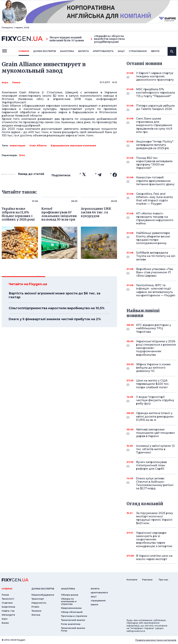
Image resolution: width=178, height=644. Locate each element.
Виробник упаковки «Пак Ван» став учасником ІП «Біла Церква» (155, 272)
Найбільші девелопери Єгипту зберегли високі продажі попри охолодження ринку (153, 238)
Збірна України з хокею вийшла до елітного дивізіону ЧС (153, 368)
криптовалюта (103, 51)
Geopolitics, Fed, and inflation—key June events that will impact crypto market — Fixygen (155, 199)
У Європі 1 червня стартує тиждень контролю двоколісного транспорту (155, 76)
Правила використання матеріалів (156, 640)
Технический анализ (73, 620)
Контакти (132, 580)
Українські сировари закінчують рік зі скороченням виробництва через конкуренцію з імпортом (154, 539)
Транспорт (38, 599)
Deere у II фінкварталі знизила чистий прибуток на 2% (55, 319)
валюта (84, 51)
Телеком (36, 611)
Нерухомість (39, 603)
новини (24, 51)
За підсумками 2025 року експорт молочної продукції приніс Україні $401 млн (155, 518)
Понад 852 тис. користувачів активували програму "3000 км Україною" (154, 163)
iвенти (155, 51)
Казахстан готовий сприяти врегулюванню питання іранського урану (155, 181)
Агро (5, 82)
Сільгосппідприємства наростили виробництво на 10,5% (57, 308)
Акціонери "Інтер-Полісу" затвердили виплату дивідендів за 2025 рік (155, 145)
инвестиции (17, 145)
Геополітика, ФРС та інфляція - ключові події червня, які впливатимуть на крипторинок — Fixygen (156, 290)
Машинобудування (43, 595)
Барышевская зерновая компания (73, 145)
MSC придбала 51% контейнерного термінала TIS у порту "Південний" (155, 93)
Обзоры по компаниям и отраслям (69, 601)
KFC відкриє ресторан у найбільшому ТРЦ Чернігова (154, 328)
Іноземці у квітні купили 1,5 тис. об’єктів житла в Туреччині (155, 449)
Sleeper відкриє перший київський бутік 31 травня (65, 39)
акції (121, 51)
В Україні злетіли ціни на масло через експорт (154, 557)
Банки (5, 623)
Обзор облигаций (72, 612)
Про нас (163, 580)
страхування (138, 51)
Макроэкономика (71, 608)
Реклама (147, 580)
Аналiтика (67, 51)
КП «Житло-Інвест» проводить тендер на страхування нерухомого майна (155, 219)
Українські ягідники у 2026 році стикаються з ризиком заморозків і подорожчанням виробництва (156, 348)
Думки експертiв (44, 51)
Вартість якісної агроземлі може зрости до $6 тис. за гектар (54, 295)
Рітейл (35, 607)
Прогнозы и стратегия (74, 616)
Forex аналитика (71, 624)
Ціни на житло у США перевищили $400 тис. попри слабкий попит (153, 384)
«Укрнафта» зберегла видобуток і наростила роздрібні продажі (108, 39)
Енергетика (8, 607)
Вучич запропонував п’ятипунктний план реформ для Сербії (151, 465)
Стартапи (7, 603)
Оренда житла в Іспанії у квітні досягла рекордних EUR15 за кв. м (155, 416)
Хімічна (36, 615)
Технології (8, 599)
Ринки (16, 82)
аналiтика (68, 589)
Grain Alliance (38, 145)
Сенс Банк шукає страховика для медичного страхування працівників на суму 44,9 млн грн (154, 125)
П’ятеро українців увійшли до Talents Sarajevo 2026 (155, 108)
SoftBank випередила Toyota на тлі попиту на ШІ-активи (156, 256)
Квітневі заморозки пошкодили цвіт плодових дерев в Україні (155, 433)
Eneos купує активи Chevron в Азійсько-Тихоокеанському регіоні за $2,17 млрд (155, 483)
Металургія (8, 615)
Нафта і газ (8, 611)
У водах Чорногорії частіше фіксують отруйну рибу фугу (155, 400)
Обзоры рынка (70, 595)
